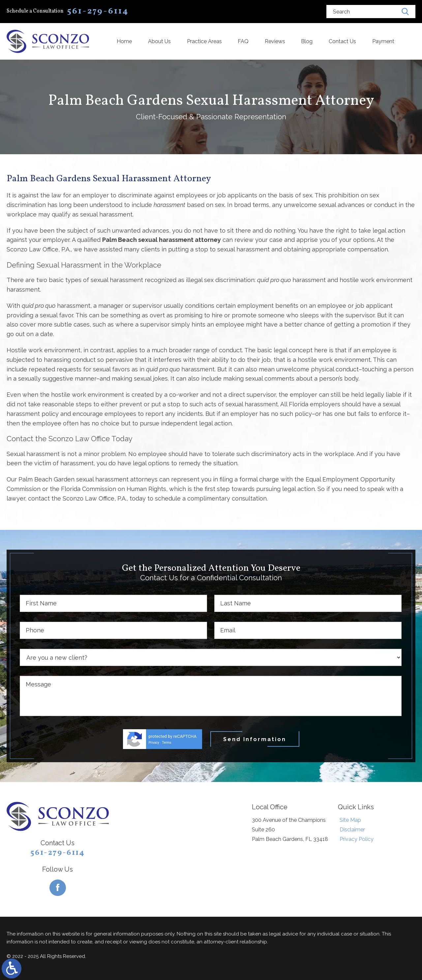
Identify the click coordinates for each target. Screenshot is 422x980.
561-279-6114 (58, 853)
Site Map (350, 820)
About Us (159, 41)
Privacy (154, 743)
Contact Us (342, 41)
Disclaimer (352, 830)
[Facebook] (58, 888)
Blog (307, 41)
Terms (167, 743)
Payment (383, 41)
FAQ (243, 41)
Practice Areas (204, 41)
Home (124, 41)
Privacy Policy (357, 839)
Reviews (275, 41)
